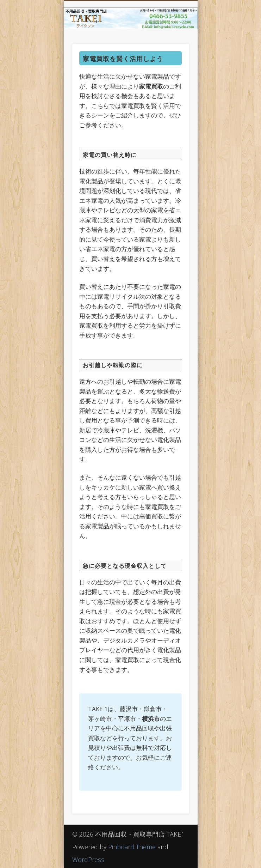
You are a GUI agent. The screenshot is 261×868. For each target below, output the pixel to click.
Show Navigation (172, 63)
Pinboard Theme (132, 847)
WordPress (88, 860)
